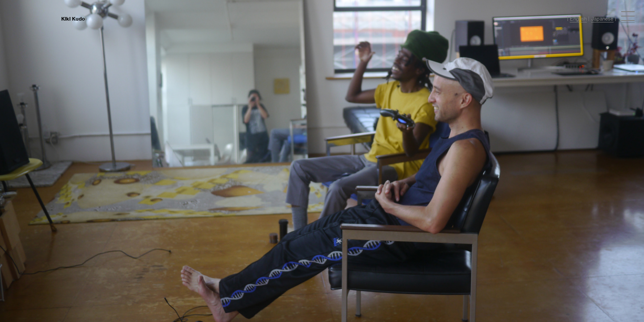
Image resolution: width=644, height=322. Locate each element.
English (578, 19)
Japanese (602, 19)
